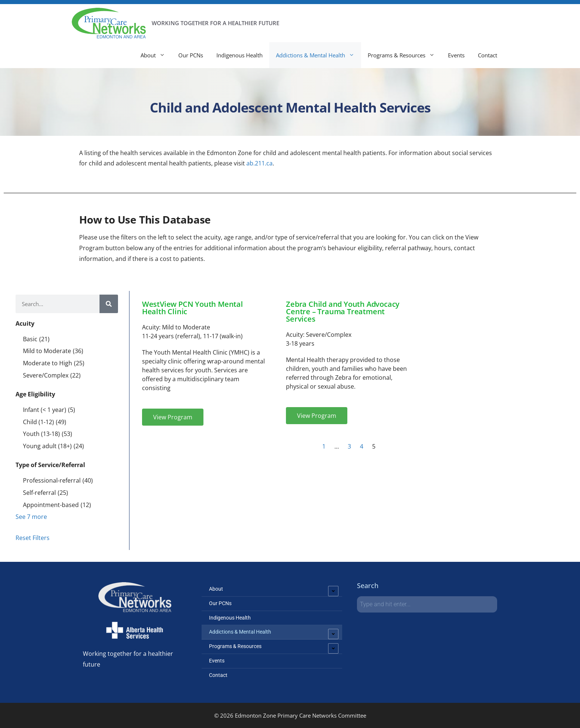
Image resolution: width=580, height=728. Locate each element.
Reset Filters (33, 538)
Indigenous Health (240, 55)
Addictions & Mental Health (318, 55)
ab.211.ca (259, 163)
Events (456, 55)
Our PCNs (191, 55)
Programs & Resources (404, 55)
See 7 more (31, 517)
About (156, 55)
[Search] (109, 304)
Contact (488, 55)
